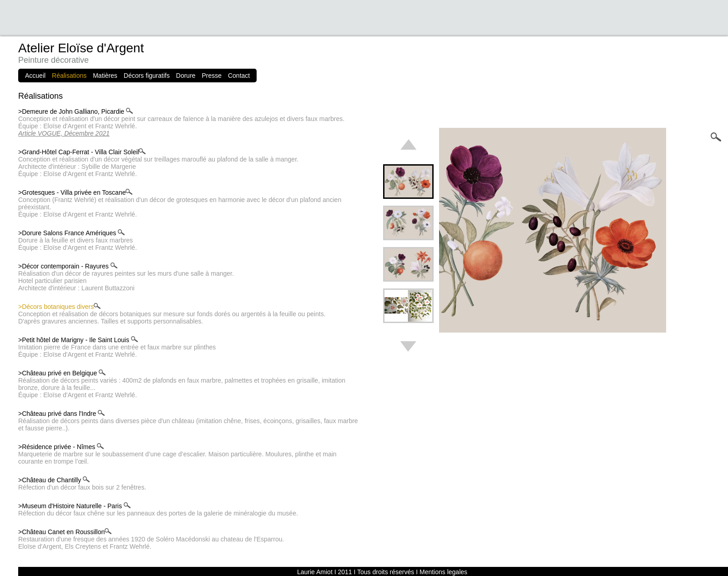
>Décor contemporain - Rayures (68, 266)
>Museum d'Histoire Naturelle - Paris (74, 506)
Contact (239, 76)
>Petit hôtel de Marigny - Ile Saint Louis (78, 340)
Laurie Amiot (315, 572)
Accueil (35, 76)
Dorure (186, 76)
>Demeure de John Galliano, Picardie (76, 111)
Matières (105, 76)
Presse (212, 76)
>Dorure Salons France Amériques (71, 233)
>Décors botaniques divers (59, 307)
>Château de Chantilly (54, 480)
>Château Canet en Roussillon (65, 532)
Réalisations (69, 76)
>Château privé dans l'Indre (61, 414)
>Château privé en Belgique (62, 373)
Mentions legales (443, 572)
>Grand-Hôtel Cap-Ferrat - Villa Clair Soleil (82, 152)
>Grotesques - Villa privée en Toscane (75, 192)
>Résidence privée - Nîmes (61, 447)
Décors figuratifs (147, 76)
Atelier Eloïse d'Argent (81, 48)
